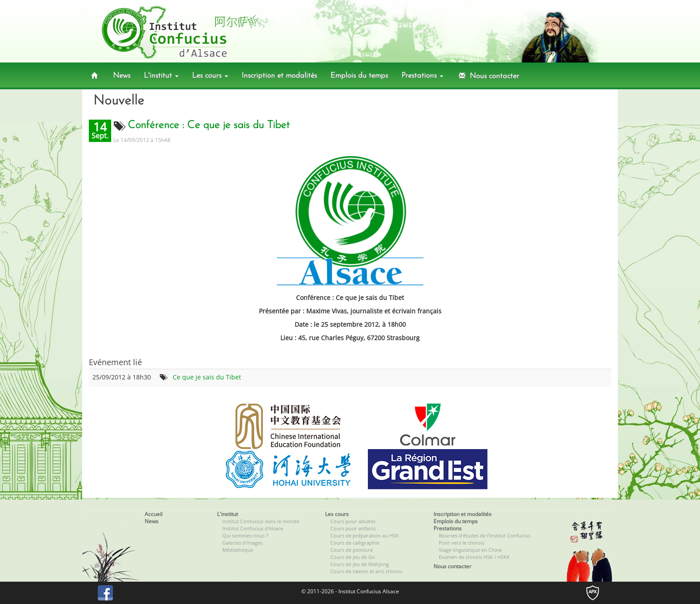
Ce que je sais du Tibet (207, 377)
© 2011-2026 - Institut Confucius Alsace (350, 591)
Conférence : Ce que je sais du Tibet (209, 125)
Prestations (422, 76)
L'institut (161, 76)
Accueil (154, 514)
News (122, 76)
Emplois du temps (359, 76)
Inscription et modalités (279, 76)
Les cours (210, 76)
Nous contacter (488, 76)
